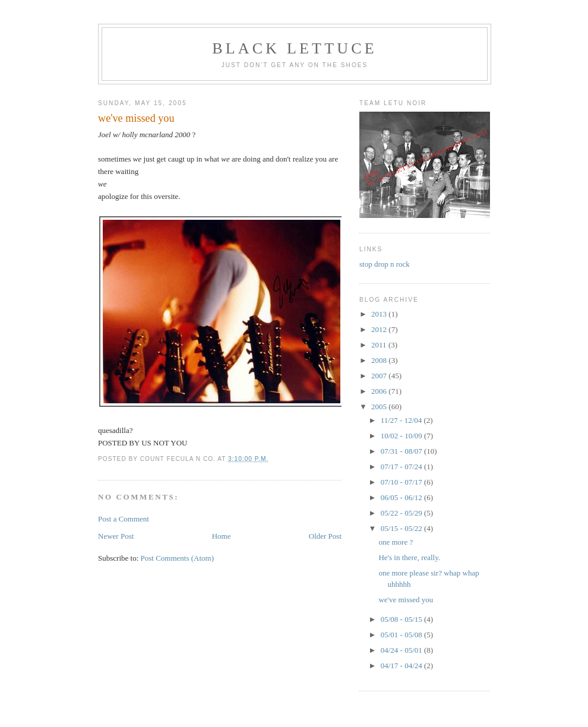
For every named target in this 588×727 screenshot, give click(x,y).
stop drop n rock (385, 264)
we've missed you (406, 600)
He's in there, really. (409, 557)
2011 (380, 345)
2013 (380, 314)
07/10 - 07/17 (402, 482)
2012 (380, 329)
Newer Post (116, 536)
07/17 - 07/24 (402, 467)
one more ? (396, 542)
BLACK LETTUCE (295, 48)
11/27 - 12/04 (402, 420)
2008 (380, 360)
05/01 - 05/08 (402, 635)
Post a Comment (124, 519)
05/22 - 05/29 (402, 513)
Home (222, 536)
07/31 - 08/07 (402, 451)
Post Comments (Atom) (178, 558)
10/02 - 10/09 (402, 436)
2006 (380, 391)
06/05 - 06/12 (402, 497)
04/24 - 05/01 (402, 650)
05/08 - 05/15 (402, 619)
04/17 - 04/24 (402, 666)
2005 (380, 407)
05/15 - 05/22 (402, 528)
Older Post (325, 536)
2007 (380, 376)
